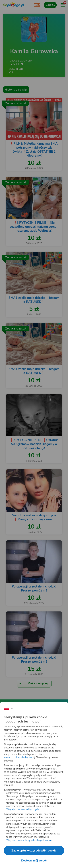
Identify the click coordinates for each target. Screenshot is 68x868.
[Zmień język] (8, 709)
